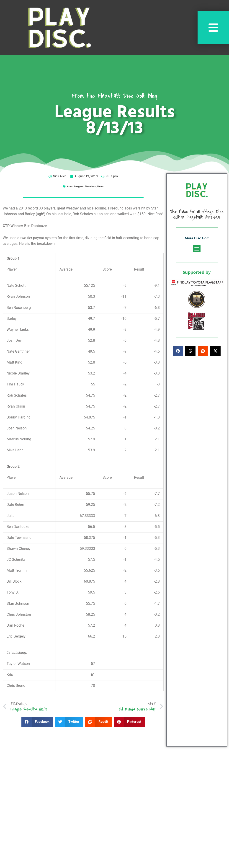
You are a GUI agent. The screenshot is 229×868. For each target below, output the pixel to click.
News (101, 186)
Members (91, 186)
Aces (69, 186)
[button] (37, 722)
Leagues (79, 186)
